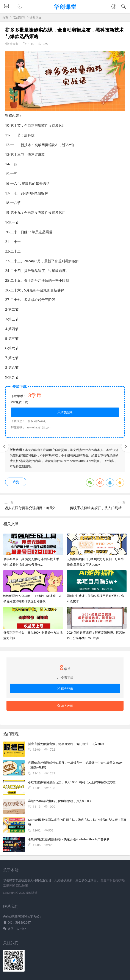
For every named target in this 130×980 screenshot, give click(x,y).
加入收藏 (65, 706)
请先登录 (65, 412)
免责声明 (107, 880)
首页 (5, 17)
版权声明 (119, 880)
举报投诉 (9, 886)
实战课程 (19, 17)
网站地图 (22, 886)
